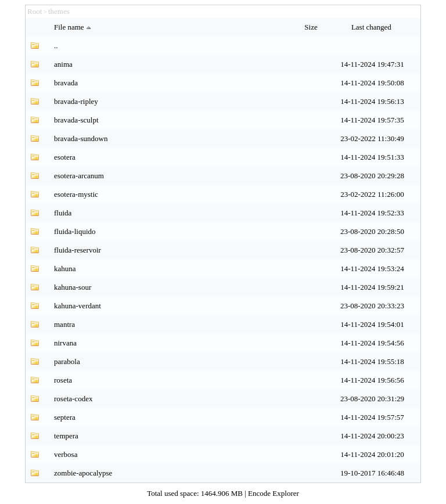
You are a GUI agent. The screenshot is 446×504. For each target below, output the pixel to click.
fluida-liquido (75, 231)
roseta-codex (73, 399)
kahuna (65, 269)
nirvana (65, 343)
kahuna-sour (73, 287)
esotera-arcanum (79, 176)
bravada (66, 83)
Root (35, 11)
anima (63, 64)
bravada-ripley (76, 101)
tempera (66, 436)
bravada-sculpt (76, 120)
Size (312, 27)
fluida (63, 213)
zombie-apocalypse (83, 473)
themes (59, 11)
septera (65, 417)
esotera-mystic (76, 194)
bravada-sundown (81, 138)
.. (56, 46)
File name (74, 27)
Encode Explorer (274, 493)
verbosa (66, 454)
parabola (67, 361)
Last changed (372, 27)
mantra (64, 324)
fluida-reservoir (78, 250)
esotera (65, 157)
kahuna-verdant (78, 306)
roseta (63, 380)
